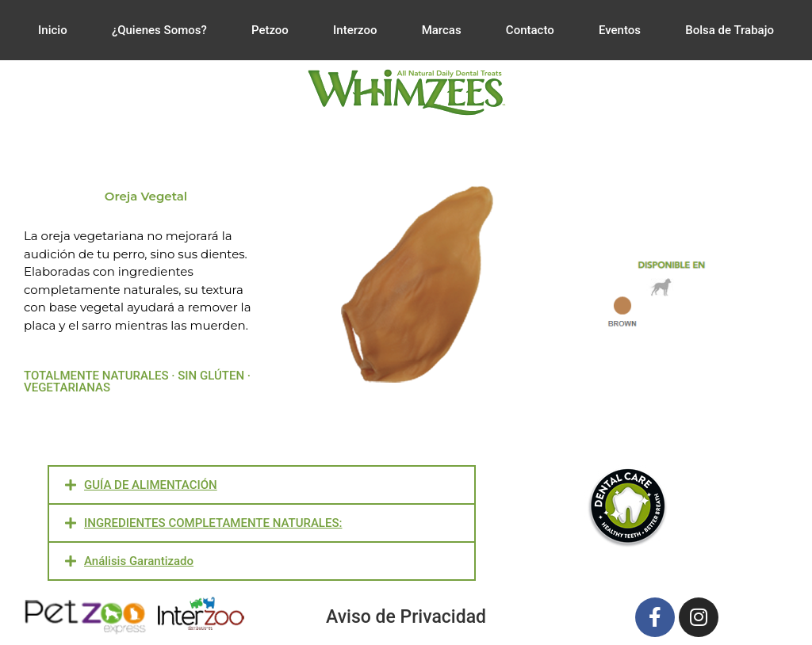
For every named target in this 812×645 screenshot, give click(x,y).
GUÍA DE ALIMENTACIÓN (151, 485)
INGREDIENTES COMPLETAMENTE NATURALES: (213, 523)
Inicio (53, 30)
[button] (262, 485)
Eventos (620, 30)
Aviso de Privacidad (406, 617)
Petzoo (270, 30)
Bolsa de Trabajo (730, 30)
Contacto (530, 30)
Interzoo (355, 30)
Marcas (442, 30)
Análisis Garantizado (139, 561)
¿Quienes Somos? (159, 30)
